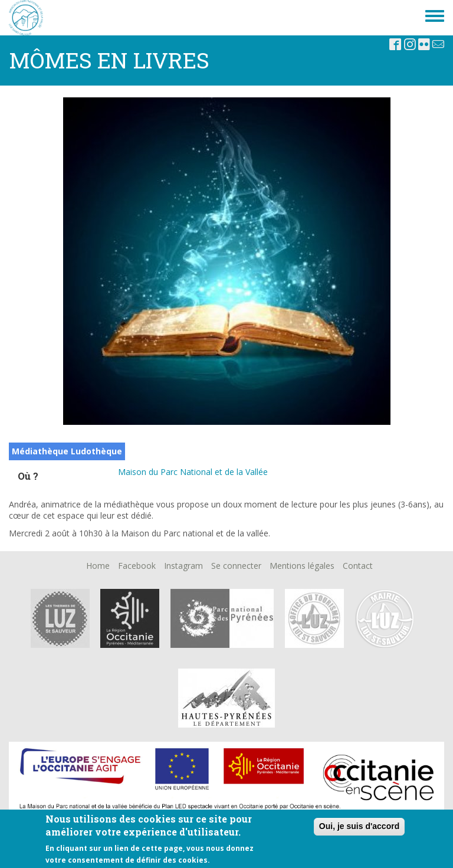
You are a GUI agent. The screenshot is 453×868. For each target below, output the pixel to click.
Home (98, 566)
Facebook (137, 566)
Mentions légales (302, 566)
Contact (358, 566)
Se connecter (236, 566)
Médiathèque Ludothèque (67, 451)
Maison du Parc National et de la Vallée (193, 472)
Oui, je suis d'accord (359, 826)
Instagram (183, 566)
